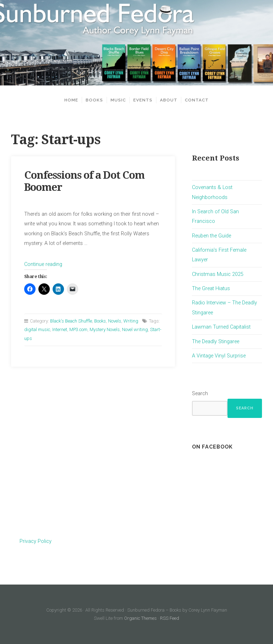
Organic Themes (140, 618)
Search (200, 394)
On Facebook (212, 447)
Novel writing (135, 329)
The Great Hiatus (211, 289)
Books (94, 100)
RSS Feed (170, 618)
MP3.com (78, 329)
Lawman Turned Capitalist (221, 327)
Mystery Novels (105, 329)
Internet (60, 329)
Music (118, 100)
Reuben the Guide (212, 236)
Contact (197, 100)
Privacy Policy (36, 541)
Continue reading (43, 264)
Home (71, 100)
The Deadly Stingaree (216, 342)
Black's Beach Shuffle (71, 321)
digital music (37, 329)
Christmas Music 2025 (218, 274)
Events (143, 100)
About (169, 100)
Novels (115, 321)
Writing (131, 321)
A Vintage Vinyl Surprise (219, 356)
